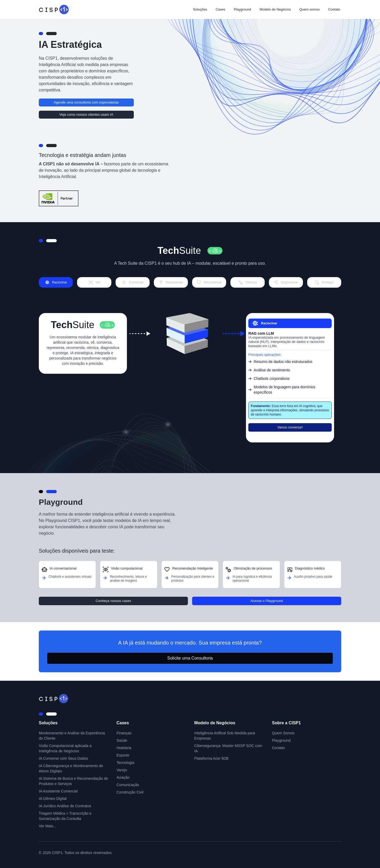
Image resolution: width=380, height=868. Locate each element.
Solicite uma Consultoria (190, 658)
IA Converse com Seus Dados (63, 758)
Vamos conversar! (290, 427)
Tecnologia (125, 763)
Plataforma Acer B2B (211, 758)
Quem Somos (283, 733)
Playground (243, 9)
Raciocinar (264, 323)
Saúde (122, 740)
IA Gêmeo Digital (53, 799)
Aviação (123, 777)
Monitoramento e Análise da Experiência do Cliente (72, 736)
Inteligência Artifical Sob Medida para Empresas (225, 736)
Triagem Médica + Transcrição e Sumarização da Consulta (65, 816)
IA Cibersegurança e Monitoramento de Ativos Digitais (71, 768)
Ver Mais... (47, 826)
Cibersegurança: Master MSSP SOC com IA (228, 748)
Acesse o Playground (267, 601)
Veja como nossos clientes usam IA (86, 115)
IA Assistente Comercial (58, 791)
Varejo (122, 770)
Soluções (200, 9)
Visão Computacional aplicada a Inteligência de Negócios (65, 748)
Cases (220, 9)
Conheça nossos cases (113, 601)
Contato (334, 9)
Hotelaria (124, 748)
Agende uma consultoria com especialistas (86, 102)
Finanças (124, 733)
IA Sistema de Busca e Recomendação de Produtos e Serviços (73, 781)
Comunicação (128, 785)
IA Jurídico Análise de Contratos (65, 806)
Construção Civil (130, 792)
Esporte (123, 755)
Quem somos (309, 9)
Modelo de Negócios (275, 9)
